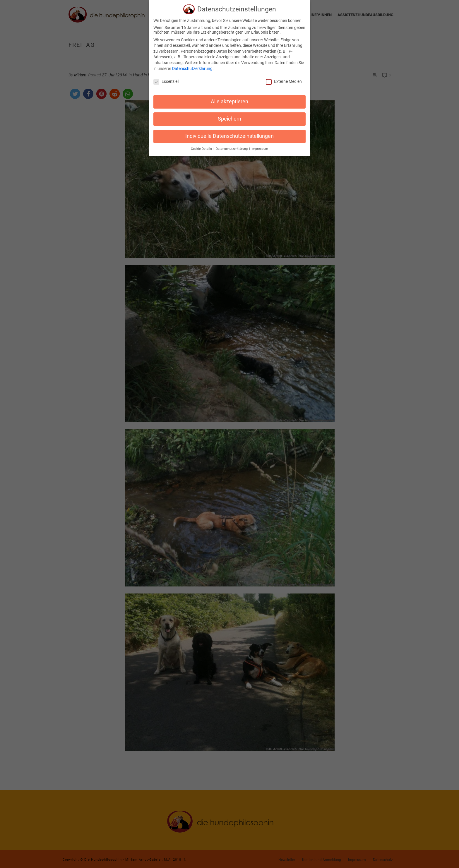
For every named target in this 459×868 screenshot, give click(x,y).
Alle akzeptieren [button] (229, 100)
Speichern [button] (229, 117)
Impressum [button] (260, 147)
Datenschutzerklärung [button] (232, 147)
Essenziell (166, 79)
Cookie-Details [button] (202, 147)
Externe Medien (284, 79)
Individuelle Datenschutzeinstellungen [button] (229, 134)
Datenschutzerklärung (192, 66)
